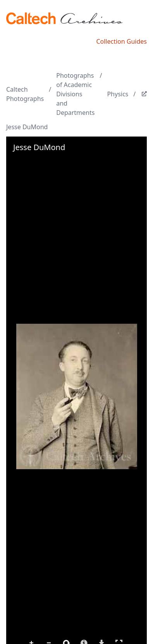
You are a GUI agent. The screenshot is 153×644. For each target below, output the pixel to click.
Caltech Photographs (25, 94)
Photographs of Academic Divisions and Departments (75, 94)
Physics (118, 94)
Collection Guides (121, 41)
